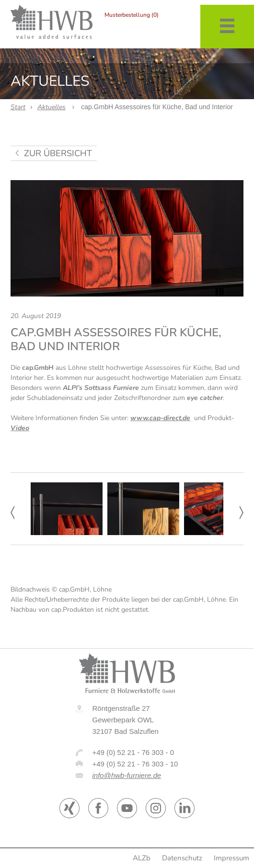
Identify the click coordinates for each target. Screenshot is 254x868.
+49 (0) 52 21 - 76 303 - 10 (135, 764)
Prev (12, 513)
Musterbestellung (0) (132, 15)
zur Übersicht (58, 153)
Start (18, 107)
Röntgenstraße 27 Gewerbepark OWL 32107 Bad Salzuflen (126, 720)
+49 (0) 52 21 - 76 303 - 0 (133, 752)
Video (20, 428)
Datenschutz (182, 858)
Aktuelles (52, 107)
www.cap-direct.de (160, 418)
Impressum (231, 858)
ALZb (142, 858)
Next (242, 513)
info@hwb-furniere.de (127, 775)
